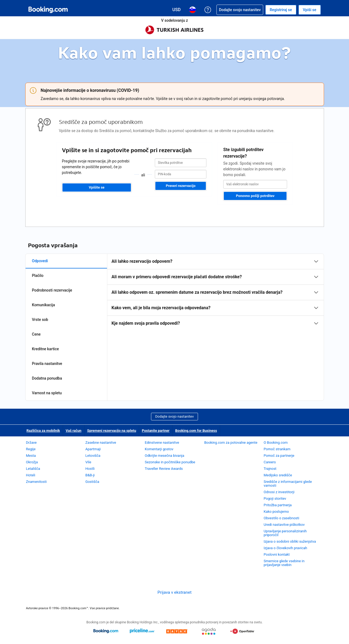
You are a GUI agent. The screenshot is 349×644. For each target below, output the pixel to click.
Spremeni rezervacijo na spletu (112, 431)
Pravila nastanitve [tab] (47, 364)
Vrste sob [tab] (40, 320)
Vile (88, 462)
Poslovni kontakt (277, 554)
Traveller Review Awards (164, 469)
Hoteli (31, 475)
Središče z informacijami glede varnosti (288, 484)
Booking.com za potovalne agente (231, 443)
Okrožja (32, 462)
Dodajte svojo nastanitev (175, 416)
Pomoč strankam (277, 449)
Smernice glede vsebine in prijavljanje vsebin (284, 563)
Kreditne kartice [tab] (45, 349)
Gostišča (92, 482)
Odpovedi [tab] (40, 261)
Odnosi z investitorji (279, 492)
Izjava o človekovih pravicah (285, 548)
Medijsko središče (278, 475)
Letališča (33, 469)
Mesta (31, 456)
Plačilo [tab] (38, 276)
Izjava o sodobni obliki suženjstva (290, 541)
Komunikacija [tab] (44, 305)
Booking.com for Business (196, 431)
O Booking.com (276, 443)
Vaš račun (74, 431)
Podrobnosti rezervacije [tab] (52, 290)
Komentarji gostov (159, 449)
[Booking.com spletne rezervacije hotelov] (48, 10)
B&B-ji (90, 475)
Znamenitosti (36, 482)
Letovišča (93, 456)
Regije (31, 449)
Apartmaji (93, 449)
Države (31, 443)
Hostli (90, 469)
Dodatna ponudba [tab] (47, 378)
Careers (270, 462)
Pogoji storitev (275, 498)
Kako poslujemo (276, 512)
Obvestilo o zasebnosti (282, 518)
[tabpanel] (216, 292)
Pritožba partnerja (278, 505)
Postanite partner (156, 431)
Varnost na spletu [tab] (47, 393)
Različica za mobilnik (43, 431)
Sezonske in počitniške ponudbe (170, 462)
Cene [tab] (36, 334)
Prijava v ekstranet (174, 592)
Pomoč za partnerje (279, 456)
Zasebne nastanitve (101, 443)
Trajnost (270, 469)
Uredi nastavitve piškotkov (284, 525)
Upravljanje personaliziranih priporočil (285, 533)
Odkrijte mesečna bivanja (164, 456)
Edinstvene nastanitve (162, 443)
